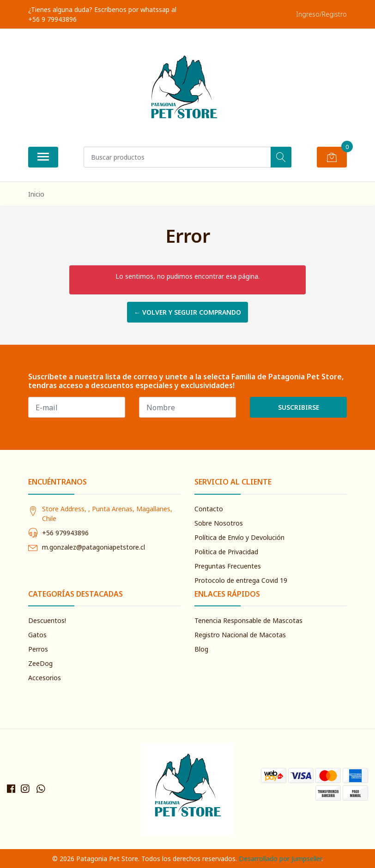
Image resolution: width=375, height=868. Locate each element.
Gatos (37, 635)
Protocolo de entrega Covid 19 (241, 580)
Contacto (209, 509)
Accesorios (45, 678)
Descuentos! (47, 620)
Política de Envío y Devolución (239, 537)
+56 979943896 (65, 533)
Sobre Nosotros (219, 523)
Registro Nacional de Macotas (240, 635)
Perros (38, 649)
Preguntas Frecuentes (228, 566)
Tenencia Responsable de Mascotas (248, 620)
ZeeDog (40, 663)
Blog (201, 649)
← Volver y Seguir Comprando (187, 312)
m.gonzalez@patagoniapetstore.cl (94, 547)
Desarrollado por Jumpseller (280, 859)
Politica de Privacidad (226, 552)
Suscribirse (299, 407)
